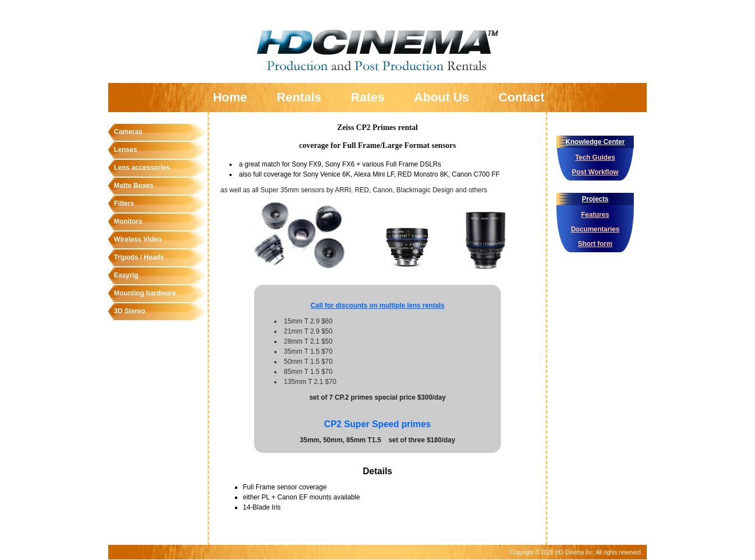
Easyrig (126, 275)
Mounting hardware (145, 293)
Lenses (125, 150)
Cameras (128, 132)
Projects (595, 199)
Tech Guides (595, 158)
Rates (368, 97)
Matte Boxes (134, 186)
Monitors (128, 221)
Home (230, 97)
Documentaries (595, 229)
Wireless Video (138, 239)
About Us (441, 97)
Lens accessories (142, 168)
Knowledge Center (595, 142)
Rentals (299, 97)
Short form (595, 244)
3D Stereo (130, 311)
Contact (522, 97)
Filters (124, 203)
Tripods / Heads (139, 257)
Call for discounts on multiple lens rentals (378, 306)
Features (595, 215)
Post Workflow (595, 172)
